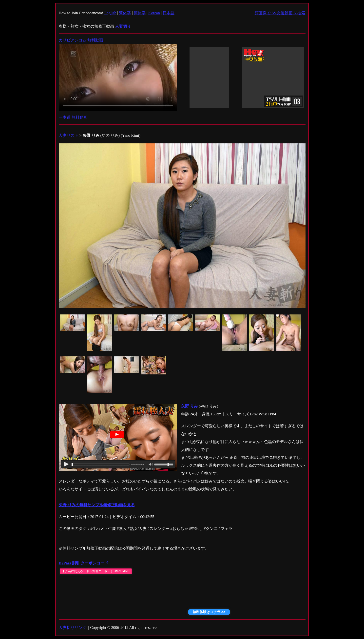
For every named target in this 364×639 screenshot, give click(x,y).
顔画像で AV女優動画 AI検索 (280, 13)
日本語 (169, 13)
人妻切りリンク (73, 628)
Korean (154, 13)
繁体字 (125, 13)
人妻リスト (69, 135)
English (110, 13)
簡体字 (140, 13)
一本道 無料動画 (73, 117)
